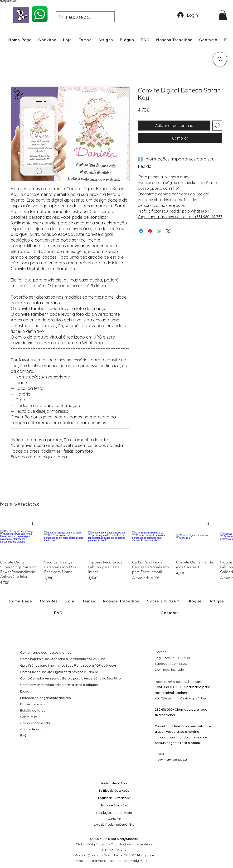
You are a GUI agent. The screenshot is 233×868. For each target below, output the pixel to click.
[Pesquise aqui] (85, 17)
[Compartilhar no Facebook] (141, 231)
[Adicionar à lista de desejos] (217, 126)
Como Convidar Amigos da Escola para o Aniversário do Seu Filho (70, 679)
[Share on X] (168, 231)
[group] (116, 551)
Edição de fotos (33, 710)
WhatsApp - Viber (192, 698)
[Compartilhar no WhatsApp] (159, 231)
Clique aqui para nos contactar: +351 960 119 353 (180, 217)
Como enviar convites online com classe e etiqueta (60, 685)
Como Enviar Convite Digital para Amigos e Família (59, 672)
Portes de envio (32, 704)
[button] (223, 15)
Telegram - (170, 698)
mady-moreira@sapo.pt (171, 760)
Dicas (24, 692)
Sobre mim (29, 717)
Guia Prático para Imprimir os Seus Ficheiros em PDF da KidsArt (69, 666)
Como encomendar (36, 723)
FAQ (24, 735)
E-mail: (160, 754)
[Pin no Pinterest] (150, 231)
